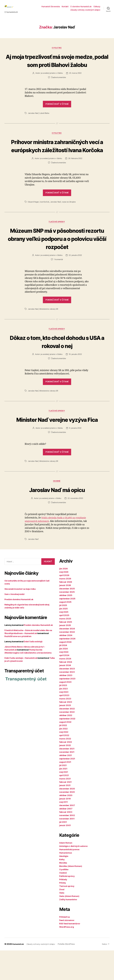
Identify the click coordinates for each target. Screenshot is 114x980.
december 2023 (67, 698)
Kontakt (65, 8)
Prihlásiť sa (65, 947)
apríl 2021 (64, 805)
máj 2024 (64, 682)
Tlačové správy (57, 242)
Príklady (63, 909)
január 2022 (65, 775)
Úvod (62, 919)
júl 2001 (63, 852)
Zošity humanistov (68, 929)
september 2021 (67, 788)
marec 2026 (65, 608)
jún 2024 (63, 678)
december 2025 (67, 618)
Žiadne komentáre (59, 89)
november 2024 (67, 662)
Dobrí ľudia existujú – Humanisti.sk (21, 688)
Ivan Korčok (45, 222)
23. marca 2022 (75, 85)
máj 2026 (64, 602)
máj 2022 (64, 762)
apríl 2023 (64, 725)
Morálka (63, 892)
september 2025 (67, 628)
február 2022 (66, 772)
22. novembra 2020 (75, 528)
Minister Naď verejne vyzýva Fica (57, 444)
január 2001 (65, 855)
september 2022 (67, 748)
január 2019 (65, 828)
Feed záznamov (67, 950)
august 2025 (65, 632)
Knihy (62, 889)
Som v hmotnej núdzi (14, 624)
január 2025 (65, 655)
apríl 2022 (64, 765)
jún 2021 (63, 798)
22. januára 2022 (75, 276)
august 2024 (65, 672)
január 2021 (65, 815)
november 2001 (67, 848)
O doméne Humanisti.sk (81, 8)
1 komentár (59, 280)
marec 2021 (65, 808)
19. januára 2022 (75, 375)
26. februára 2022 (75, 179)
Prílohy (63, 912)
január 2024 (65, 695)
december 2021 (67, 778)
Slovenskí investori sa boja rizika (20, 619)
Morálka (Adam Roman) (71, 896)
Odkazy (97, 8)
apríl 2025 (64, 645)
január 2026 (65, 615)
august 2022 (65, 752)
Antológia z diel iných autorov (73, 876)
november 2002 (67, 845)
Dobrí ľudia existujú (33, 671)
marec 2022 (65, 768)
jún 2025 (63, 638)
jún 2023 (63, 718)
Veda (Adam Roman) (69, 926)
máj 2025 (64, 642)
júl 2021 (63, 795)
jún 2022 (63, 758)
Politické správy (67, 906)
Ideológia (64, 886)
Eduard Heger (33, 222)
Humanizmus (66, 882)
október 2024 (66, 665)
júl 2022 (63, 755)
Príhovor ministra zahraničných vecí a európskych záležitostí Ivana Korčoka (57, 162)
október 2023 (66, 705)
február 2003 (66, 842)
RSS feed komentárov (70, 953)
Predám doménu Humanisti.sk (19, 629)
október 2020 (66, 825)
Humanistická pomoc (69, 879)
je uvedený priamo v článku (52, 85)
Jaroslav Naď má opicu (57, 519)
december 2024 (67, 658)
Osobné (57, 511)
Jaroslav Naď (33, 125)
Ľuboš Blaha (44, 125)
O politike (57, 51)
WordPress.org (67, 957)
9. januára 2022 (75, 457)
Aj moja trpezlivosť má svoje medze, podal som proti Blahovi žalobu (57, 68)
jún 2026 (63, 598)
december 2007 (67, 835)
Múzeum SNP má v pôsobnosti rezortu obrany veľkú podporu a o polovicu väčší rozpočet (57, 259)
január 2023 (65, 735)
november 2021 (67, 782)
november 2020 (67, 822)
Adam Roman (66, 872)
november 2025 (67, 622)
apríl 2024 (64, 685)
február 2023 (66, 732)
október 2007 (66, 838)
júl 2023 (63, 715)
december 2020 (67, 818)
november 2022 (67, 742)
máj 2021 (64, 802)
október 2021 (66, 785)
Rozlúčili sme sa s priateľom (18, 666)
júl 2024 (63, 675)
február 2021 (65, 812)
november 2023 (67, 702)
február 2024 (66, 692)
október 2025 (66, 625)
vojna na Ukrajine (69, 222)
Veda (62, 922)
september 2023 (67, 708)
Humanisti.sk (18, 974)
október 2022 (66, 745)
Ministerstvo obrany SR (49, 330)
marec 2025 (65, 648)
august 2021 (65, 792)
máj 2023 (64, 722)
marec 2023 (65, 728)
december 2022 (67, 738)
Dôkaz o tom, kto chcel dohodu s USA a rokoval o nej (57, 362)
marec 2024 (65, 688)
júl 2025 (63, 635)
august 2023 (65, 712)
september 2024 (67, 668)
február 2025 (66, 652)
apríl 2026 (64, 605)
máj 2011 (64, 832)
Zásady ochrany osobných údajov (85, 12)
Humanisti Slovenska (51, 8)
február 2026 (66, 612)
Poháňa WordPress (69, 974)
